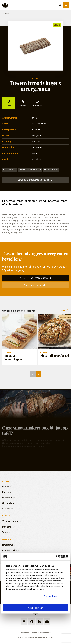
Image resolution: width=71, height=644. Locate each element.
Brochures (8, 545)
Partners (6, 526)
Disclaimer (25, 633)
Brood (5, 486)
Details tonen (51, 596)
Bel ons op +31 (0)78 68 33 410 (35, 278)
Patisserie (7, 492)
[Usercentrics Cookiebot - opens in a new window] (56, 557)
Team (5, 532)
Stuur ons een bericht (35, 285)
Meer (65, 310)
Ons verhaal (8, 503)
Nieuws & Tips (10, 550)
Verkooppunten (10, 521)
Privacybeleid (45, 633)
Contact (6, 508)
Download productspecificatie (35, 180)
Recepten (7, 497)
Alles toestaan (36, 608)
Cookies (34, 633)
